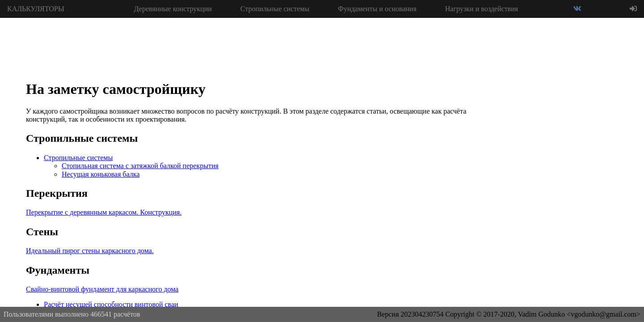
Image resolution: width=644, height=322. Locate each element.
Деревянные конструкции (173, 9)
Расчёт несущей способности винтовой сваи (111, 304)
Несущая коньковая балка (101, 174)
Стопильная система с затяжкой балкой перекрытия (140, 166)
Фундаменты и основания (377, 9)
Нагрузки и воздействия (481, 9)
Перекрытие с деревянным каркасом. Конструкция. (104, 212)
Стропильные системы (275, 9)
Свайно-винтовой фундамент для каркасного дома (102, 289)
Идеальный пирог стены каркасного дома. (90, 251)
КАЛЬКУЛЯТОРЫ (36, 9)
